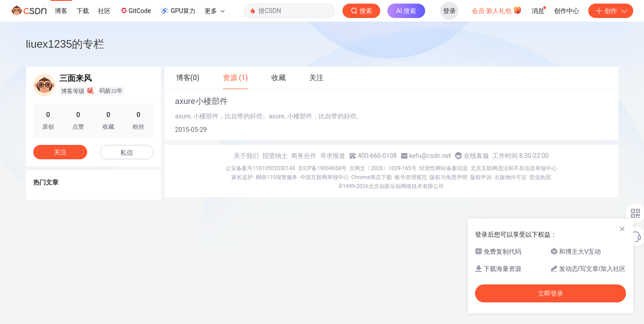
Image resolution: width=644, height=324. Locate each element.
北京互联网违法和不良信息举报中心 (514, 168)
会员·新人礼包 (497, 10)
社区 (104, 11)
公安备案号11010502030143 (260, 168)
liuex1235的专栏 (65, 44)
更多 (214, 11)
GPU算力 (178, 11)
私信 (127, 153)
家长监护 (242, 177)
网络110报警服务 (276, 177)
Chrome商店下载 (372, 177)
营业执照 (540, 177)
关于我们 (246, 156)
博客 (61, 11)
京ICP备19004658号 (322, 168)
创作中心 (567, 11)
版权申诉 (481, 177)
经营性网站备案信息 (444, 168)
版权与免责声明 (449, 177)
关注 (60, 152)
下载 (83, 11)
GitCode (135, 10)
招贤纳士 (275, 156)
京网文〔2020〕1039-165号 (383, 168)
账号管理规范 (411, 177)
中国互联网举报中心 (324, 177)
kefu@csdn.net (430, 156)
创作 (611, 11)
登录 (449, 11)
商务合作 (304, 156)
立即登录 (551, 293)
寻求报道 (333, 156)
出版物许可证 (511, 177)
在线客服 (476, 156)
